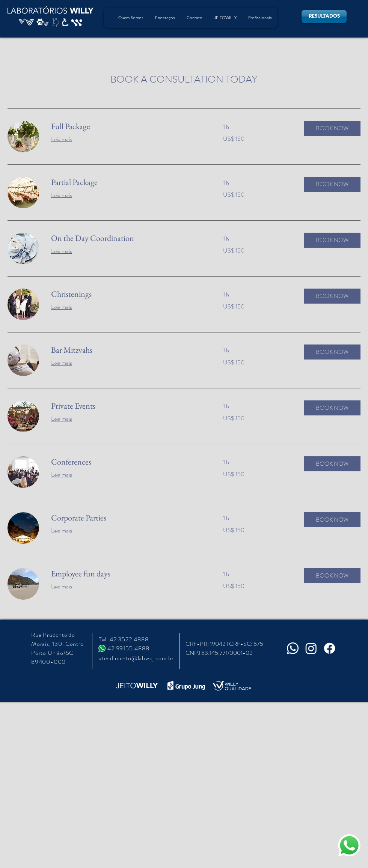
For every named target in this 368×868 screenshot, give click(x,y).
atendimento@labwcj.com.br (136, 658)
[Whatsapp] (293, 648)
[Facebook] (330, 648)
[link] (128, 126)
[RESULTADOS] (324, 17)
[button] (332, 128)
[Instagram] (311, 648)
